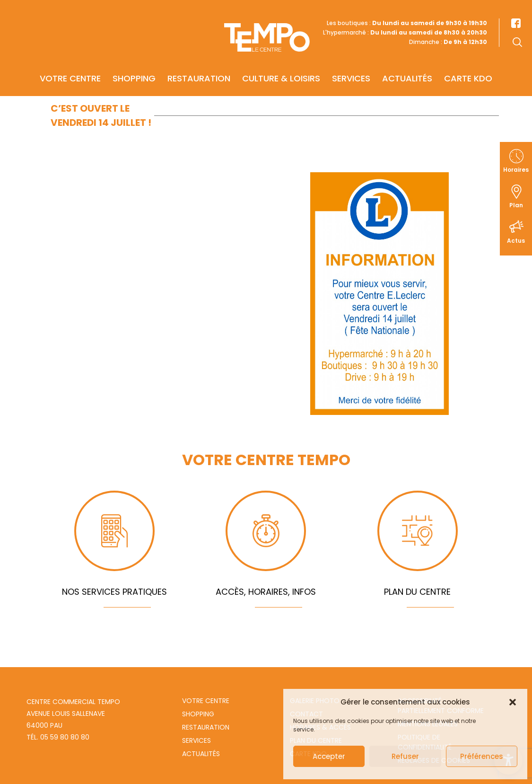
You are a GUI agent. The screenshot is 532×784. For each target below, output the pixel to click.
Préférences (482, 756)
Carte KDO (468, 65)
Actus (516, 241)
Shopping (134, 65)
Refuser (405, 756)
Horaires (516, 170)
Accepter (329, 756)
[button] (513, 702)
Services (351, 65)
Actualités (407, 65)
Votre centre (70, 65)
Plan (516, 205)
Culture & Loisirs (281, 65)
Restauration (199, 65)
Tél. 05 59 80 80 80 (58, 737)
